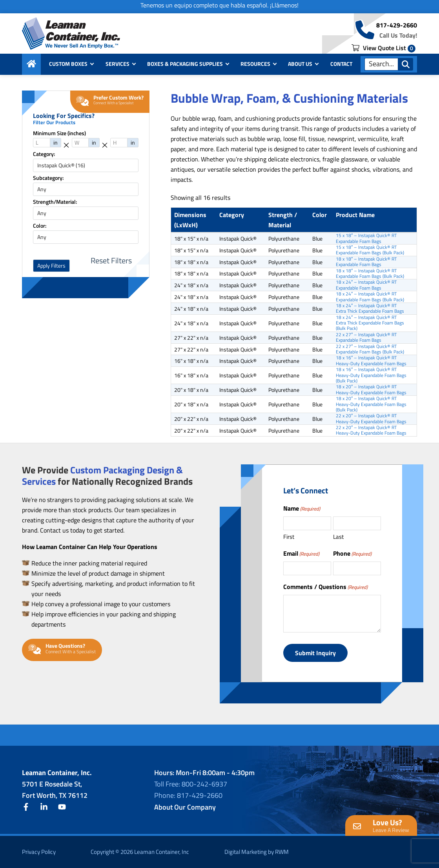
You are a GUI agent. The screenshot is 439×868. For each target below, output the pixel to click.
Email (301, 553)
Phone (352, 553)
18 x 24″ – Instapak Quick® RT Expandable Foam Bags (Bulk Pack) (370, 297)
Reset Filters (111, 261)
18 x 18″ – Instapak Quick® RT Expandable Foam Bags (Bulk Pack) (370, 274)
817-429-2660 (397, 25)
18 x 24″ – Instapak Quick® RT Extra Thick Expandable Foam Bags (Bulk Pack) (370, 323)
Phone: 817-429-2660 (188, 795)
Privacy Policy (39, 852)
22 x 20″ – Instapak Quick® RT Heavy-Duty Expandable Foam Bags (371, 419)
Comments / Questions (325, 587)
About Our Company (185, 807)
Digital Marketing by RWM (257, 852)
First (289, 537)
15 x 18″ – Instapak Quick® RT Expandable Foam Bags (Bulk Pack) (370, 250)
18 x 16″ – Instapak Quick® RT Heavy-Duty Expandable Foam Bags (371, 361)
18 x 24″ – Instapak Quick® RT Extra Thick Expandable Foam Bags (370, 309)
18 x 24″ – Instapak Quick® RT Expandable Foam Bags (366, 285)
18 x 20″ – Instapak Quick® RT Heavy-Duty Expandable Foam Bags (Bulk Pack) (371, 404)
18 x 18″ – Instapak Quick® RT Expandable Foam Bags (366, 262)
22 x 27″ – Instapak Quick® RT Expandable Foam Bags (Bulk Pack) (370, 349)
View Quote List (383, 48)
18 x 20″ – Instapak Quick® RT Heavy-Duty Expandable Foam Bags (371, 390)
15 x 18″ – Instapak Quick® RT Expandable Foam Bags (366, 238)
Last (338, 537)
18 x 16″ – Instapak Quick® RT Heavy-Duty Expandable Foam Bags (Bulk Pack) (371, 375)
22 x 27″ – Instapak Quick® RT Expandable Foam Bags (366, 338)
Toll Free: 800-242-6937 (191, 784)
